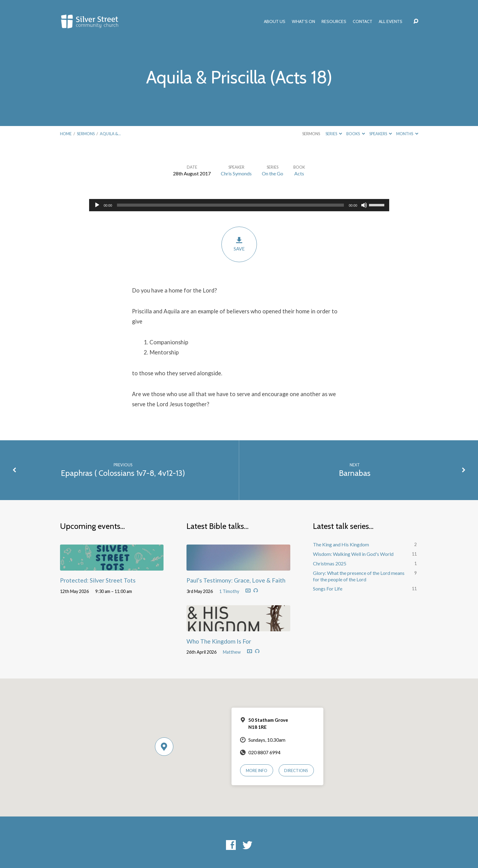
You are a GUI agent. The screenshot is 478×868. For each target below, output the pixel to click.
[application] (239, 205)
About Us (275, 21)
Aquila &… (110, 134)
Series (334, 134)
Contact (363, 21)
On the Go (273, 173)
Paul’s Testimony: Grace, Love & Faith (236, 580)
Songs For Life (328, 589)
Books (356, 134)
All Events (391, 21)
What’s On (303, 21)
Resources (334, 21)
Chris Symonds (236, 173)
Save (239, 244)
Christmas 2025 (330, 563)
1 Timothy (229, 591)
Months (407, 134)
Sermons (86, 134)
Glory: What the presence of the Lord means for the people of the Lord (359, 576)
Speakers (381, 134)
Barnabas (355, 473)
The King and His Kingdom (341, 544)
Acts (299, 173)
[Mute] (364, 205)
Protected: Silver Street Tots (98, 580)
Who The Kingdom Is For (219, 641)
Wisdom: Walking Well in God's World (353, 554)
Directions (296, 770)
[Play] (97, 205)
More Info (257, 770)
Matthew (232, 652)
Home (66, 134)
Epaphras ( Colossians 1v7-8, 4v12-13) (123, 473)
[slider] (230, 205)
